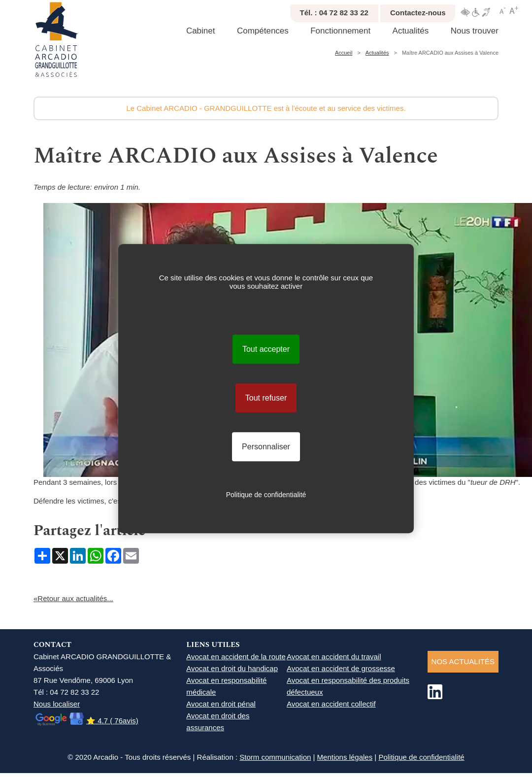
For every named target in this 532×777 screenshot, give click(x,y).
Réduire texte (503, 10)
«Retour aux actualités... (73, 598)
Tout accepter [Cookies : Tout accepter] (266, 349)
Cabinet (201, 31)
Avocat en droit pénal (221, 704)
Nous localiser (57, 704)
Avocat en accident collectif (331, 704)
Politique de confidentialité (421, 757)
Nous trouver (475, 31)
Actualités (411, 31)
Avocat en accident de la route (236, 657)
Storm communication (275, 757)
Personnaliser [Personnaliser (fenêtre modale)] (266, 447)
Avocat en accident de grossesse (341, 668)
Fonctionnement (340, 31)
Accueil (344, 53)
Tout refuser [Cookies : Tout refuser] (266, 398)
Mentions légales (345, 757)
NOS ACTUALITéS (463, 661)
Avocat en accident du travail (334, 657)
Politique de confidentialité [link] (266, 495)
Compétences (263, 31)
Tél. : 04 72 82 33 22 (334, 13)
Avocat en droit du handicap (232, 668)
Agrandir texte (514, 10)
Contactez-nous (418, 13)
